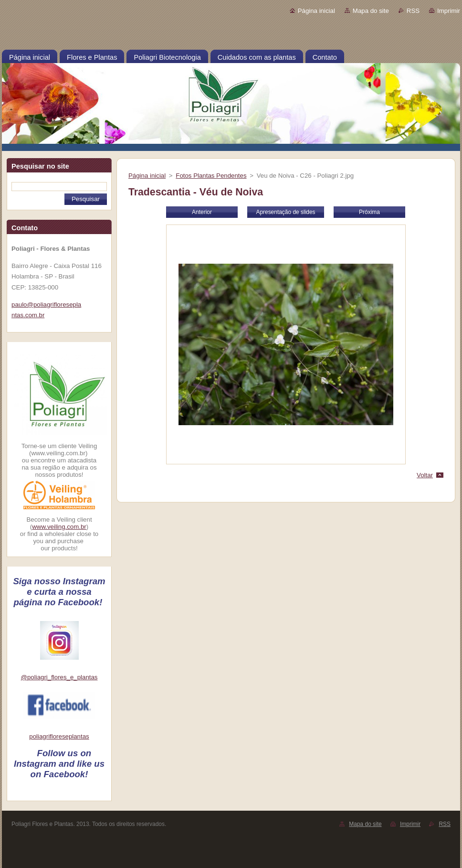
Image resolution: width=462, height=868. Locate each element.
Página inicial (316, 11)
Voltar (425, 475)
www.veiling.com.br (59, 527)
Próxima (369, 212)
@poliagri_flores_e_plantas (59, 677)
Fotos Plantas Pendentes (211, 176)
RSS (413, 11)
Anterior (202, 212)
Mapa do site (371, 11)
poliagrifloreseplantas (59, 736)
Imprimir (449, 11)
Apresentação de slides (285, 212)
